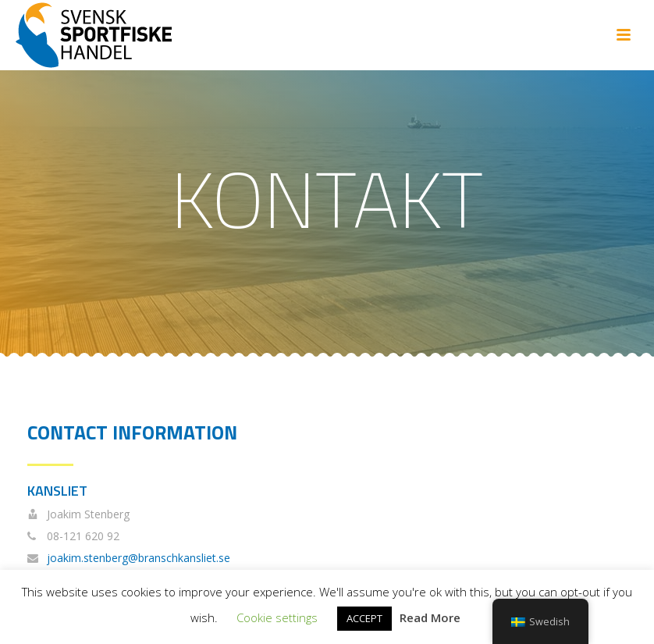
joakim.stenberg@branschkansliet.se (139, 558)
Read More (430, 617)
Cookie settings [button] (277, 617)
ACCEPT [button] (364, 618)
